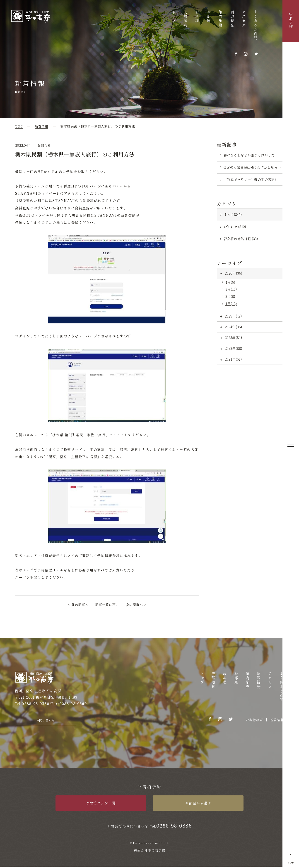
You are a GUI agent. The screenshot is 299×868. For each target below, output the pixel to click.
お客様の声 (254, 720)
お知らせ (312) (235, 227)
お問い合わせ (46, 721)
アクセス (244, 19)
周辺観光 (232, 19)
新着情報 (277, 720)
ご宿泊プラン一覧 (101, 804)
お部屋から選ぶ (198, 804)
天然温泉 (185, 19)
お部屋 (209, 17)
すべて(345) (233, 215)
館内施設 (220, 19)
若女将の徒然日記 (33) (241, 239)
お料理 (197, 17)
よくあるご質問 (256, 25)
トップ (174, 17)
